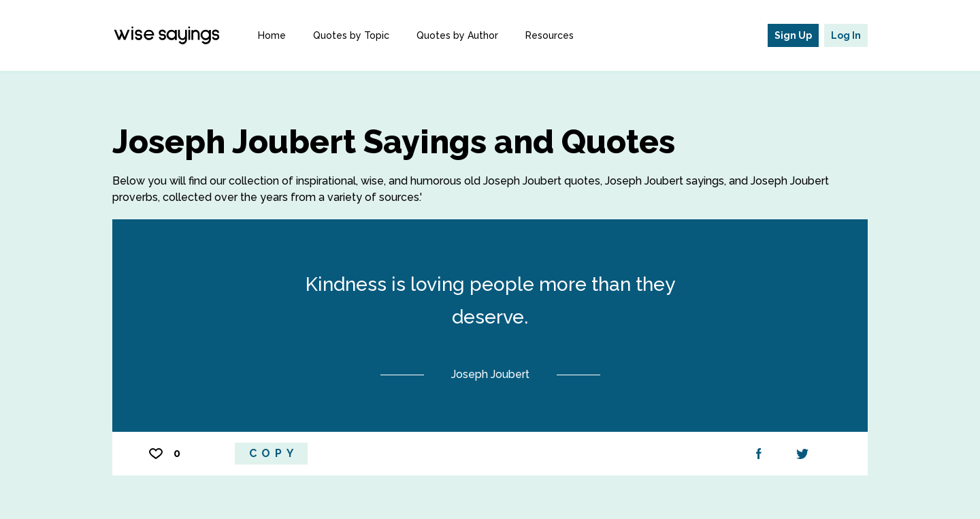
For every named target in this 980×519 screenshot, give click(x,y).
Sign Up (793, 35)
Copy (274, 453)
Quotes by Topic (351, 35)
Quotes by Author (457, 35)
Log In (846, 35)
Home (272, 35)
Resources (550, 35)
